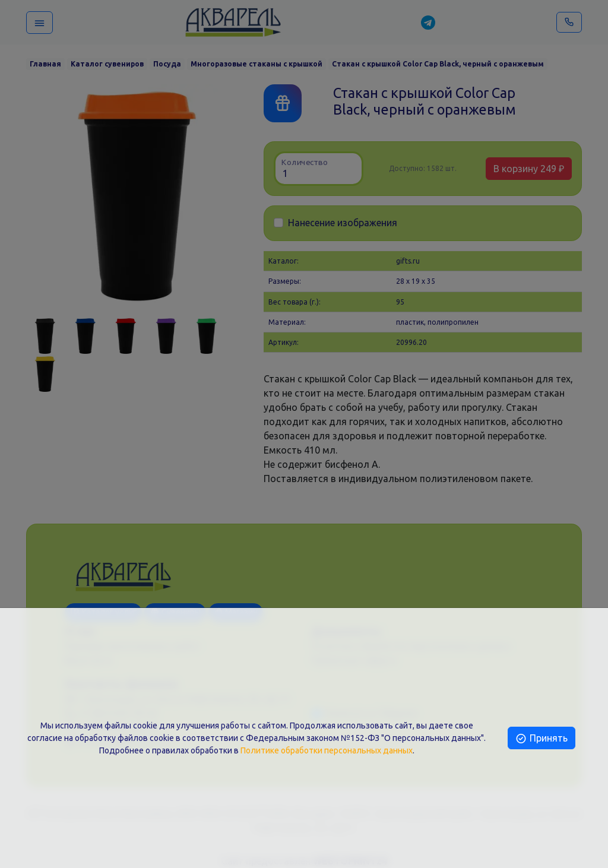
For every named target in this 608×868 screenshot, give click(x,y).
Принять (541, 738)
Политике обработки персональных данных (327, 750)
